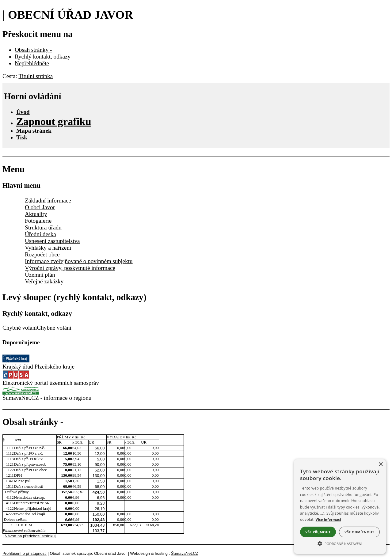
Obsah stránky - (33, 50)
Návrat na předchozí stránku (30, 536)
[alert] (340, 507)
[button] (340, 543)
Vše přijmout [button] (318, 532)
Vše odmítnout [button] (359, 532)
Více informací (328, 519)
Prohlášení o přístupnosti (25, 553)
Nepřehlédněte (32, 63)
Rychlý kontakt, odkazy (43, 57)
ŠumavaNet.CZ (185, 553)
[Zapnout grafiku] (54, 121)
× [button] (381, 465)
